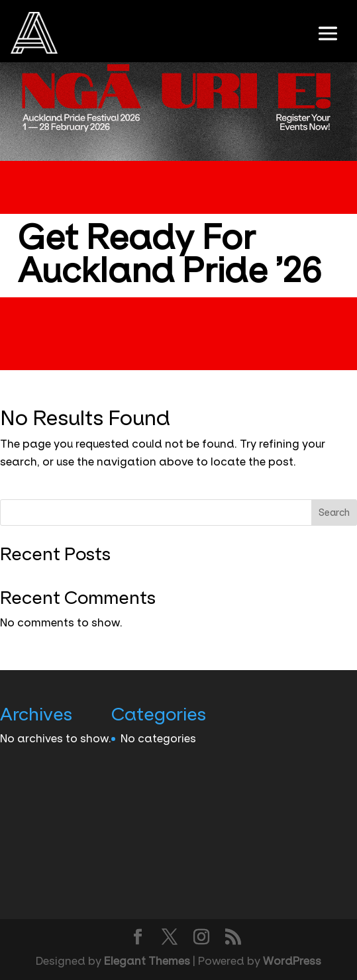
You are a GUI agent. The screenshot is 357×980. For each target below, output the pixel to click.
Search (334, 513)
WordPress (292, 961)
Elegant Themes (147, 961)
